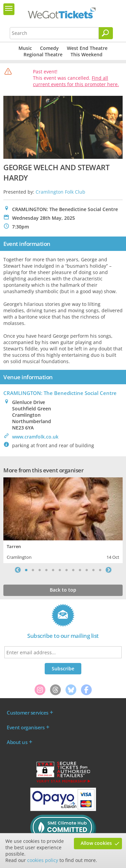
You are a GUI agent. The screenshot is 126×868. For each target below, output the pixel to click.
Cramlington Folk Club (60, 192)
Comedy (49, 48)
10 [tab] (87, 570)
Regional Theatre (43, 54)
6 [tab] (60, 570)
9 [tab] (80, 570)
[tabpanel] (63, 519)
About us (17, 742)
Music (25, 48)
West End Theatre (87, 48)
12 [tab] (100, 570)
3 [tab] (40, 570)
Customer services (28, 713)
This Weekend (87, 54)
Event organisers (26, 727)
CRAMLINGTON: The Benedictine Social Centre (60, 393)
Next (109, 570)
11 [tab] (93, 570)
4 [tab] (46, 570)
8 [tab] (73, 570)
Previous (18, 570)
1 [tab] (26, 570)
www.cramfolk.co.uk (35, 437)
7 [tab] (67, 570)
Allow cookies (96, 843)
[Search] (106, 33)
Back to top (63, 590)
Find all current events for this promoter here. (76, 81)
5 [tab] (53, 570)
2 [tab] (33, 570)
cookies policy (43, 860)
